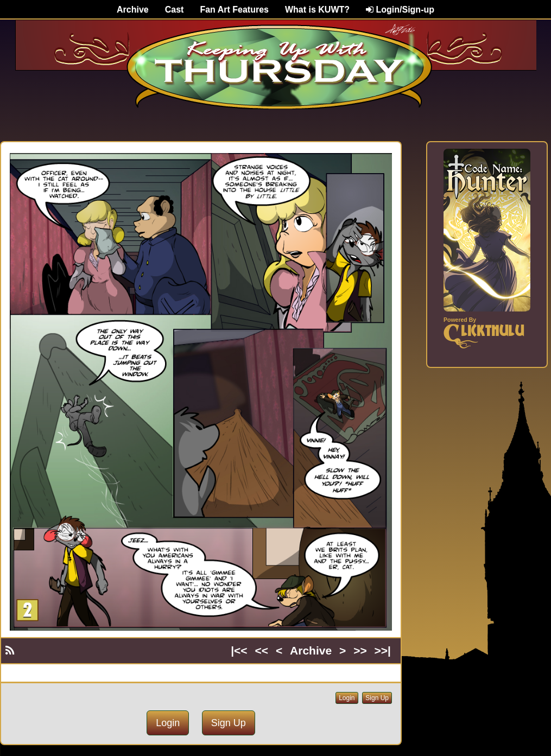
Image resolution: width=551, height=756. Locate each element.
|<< (239, 650)
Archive (133, 9)
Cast (175, 9)
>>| (383, 650)
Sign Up (377, 698)
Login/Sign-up (400, 9)
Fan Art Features (234, 9)
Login (347, 698)
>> (360, 650)
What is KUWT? (317, 9)
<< (262, 650)
